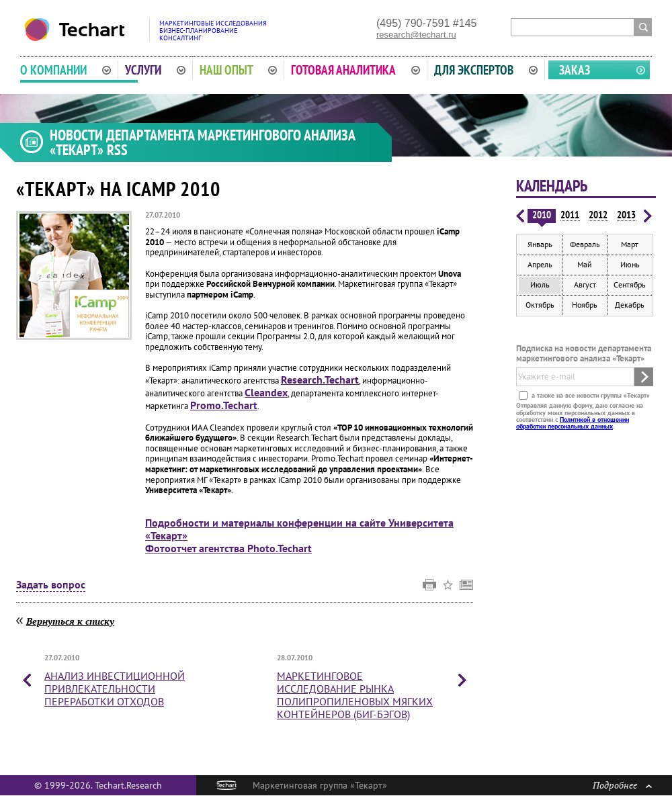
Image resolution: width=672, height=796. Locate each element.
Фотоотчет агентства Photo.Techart (228, 548)
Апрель (540, 264)
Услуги (155, 70)
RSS (117, 150)
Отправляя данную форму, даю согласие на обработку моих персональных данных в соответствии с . (580, 416)
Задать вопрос (51, 585)
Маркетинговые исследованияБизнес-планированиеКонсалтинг (213, 31)
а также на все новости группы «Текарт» (590, 395)
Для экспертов (486, 70)
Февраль (585, 244)
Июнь (630, 264)
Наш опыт (239, 70)
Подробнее (622, 785)
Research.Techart (320, 380)
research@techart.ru (416, 35)
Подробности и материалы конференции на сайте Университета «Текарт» (299, 529)
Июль (540, 284)
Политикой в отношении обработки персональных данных (573, 423)
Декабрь (630, 305)
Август (585, 284)
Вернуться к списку (70, 621)
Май (585, 264)
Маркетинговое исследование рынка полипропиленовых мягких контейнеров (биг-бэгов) (355, 695)
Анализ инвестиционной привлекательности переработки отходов (115, 689)
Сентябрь (630, 284)
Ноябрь (585, 305)
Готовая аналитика (355, 70)
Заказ (575, 70)
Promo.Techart (224, 405)
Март (630, 244)
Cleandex (266, 392)
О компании (66, 70)
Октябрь (540, 305)
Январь (540, 244)
